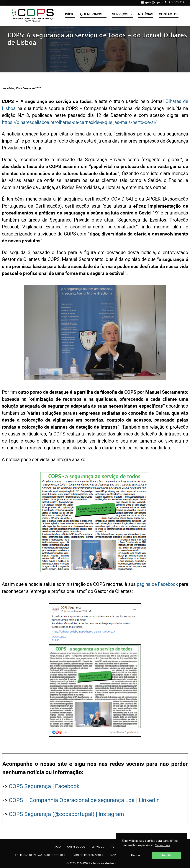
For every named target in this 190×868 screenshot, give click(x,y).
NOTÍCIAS (146, 14)
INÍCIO (70, 14)
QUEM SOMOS (93, 14)
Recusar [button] (136, 855)
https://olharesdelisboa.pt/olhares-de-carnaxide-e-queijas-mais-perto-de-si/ (79, 122)
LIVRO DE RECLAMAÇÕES (87, 855)
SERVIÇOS (122, 14)
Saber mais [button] (163, 845)
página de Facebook (157, 584)
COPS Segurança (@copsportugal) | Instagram (66, 814)
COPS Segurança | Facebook (44, 786)
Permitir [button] (167, 855)
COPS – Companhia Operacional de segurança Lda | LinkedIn (84, 800)
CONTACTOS (169, 14)
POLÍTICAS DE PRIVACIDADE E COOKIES (40, 855)
